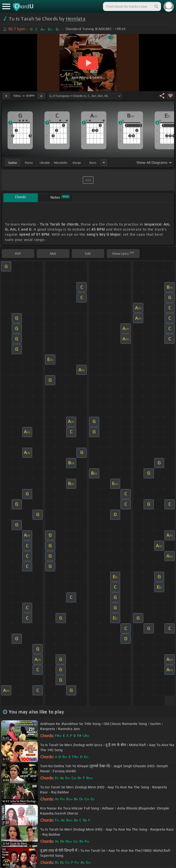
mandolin (61, 163)
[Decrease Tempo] (6, 96)
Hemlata (76, 19)
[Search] (156, 6)
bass (93, 163)
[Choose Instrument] (104, 162)
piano (29, 163)
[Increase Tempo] (41, 96)
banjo (77, 163)
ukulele (45, 163)
